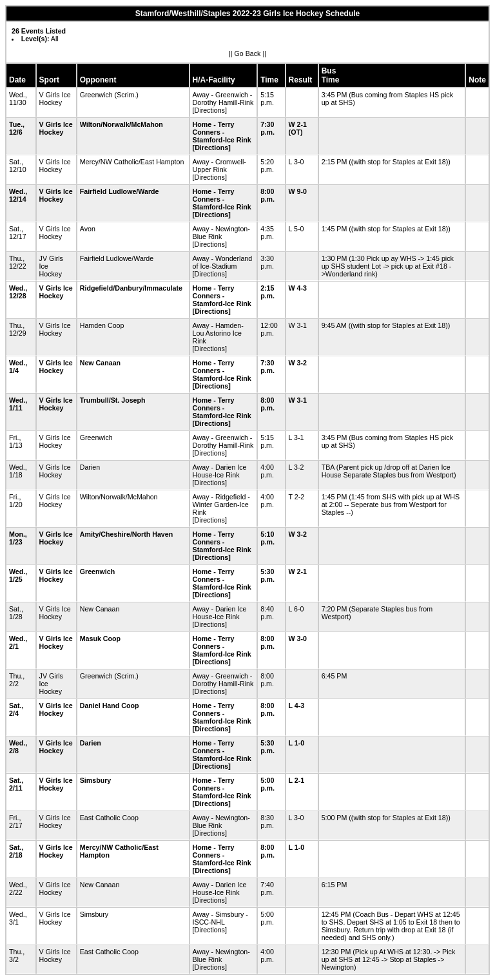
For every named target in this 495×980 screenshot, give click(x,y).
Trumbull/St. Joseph (113, 400)
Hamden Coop (102, 325)
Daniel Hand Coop (110, 706)
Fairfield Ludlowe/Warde (120, 191)
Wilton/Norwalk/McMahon (121, 124)
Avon (88, 229)
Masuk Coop (100, 639)
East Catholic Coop (109, 818)
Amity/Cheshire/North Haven (126, 534)
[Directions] (210, 110)
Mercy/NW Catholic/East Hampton (132, 162)
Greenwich (96, 95)
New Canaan (100, 363)
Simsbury (96, 780)
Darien (90, 467)
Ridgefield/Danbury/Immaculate (131, 288)
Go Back (248, 53)
